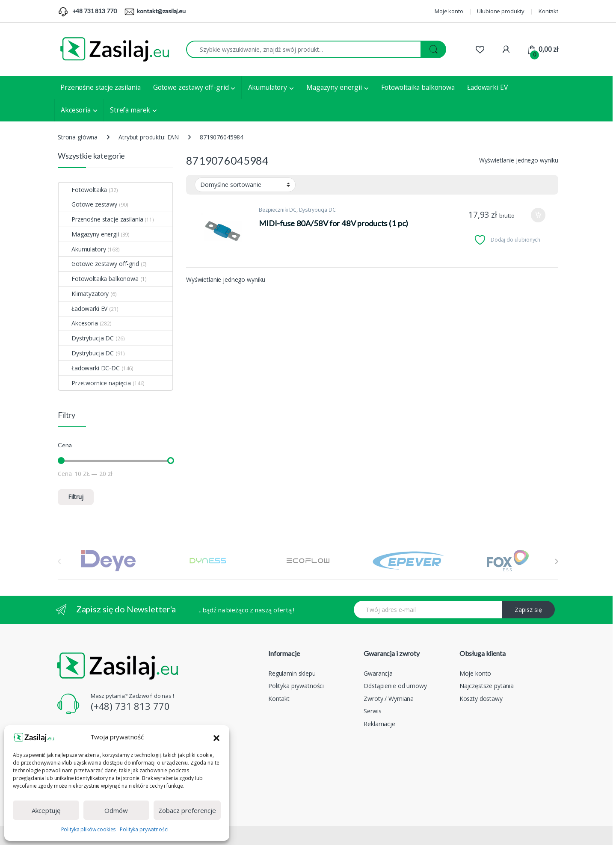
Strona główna (78, 137)
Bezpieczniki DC (278, 210)
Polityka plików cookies (89, 829)
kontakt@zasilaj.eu (161, 11)
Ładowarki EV (487, 87)
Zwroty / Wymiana (389, 699)
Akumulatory (268, 87)
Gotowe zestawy (88, 204)
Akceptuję (46, 810)
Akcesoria (76, 110)
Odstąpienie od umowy (395, 686)
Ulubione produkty (501, 11)
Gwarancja (378, 673)
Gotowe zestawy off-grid (191, 87)
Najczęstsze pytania (487, 686)
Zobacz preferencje (187, 810)
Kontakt (548, 11)
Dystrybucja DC (317, 210)
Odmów (116, 810)
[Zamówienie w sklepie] (245, 185)
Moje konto (449, 11)
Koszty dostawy (481, 699)
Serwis (372, 711)
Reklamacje (379, 724)
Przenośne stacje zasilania (100, 87)
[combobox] (304, 49)
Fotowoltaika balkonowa (418, 87)
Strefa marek (130, 110)
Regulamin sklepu (292, 673)
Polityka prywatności (144, 829)
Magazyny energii (334, 87)
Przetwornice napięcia (95, 383)
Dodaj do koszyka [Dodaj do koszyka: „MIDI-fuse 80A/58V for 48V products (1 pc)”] (538, 215)
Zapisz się (528, 610)
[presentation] (556, 561)
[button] (216, 737)
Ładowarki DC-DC (89, 368)
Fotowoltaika (83, 190)
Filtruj (76, 497)
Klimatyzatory (84, 294)
